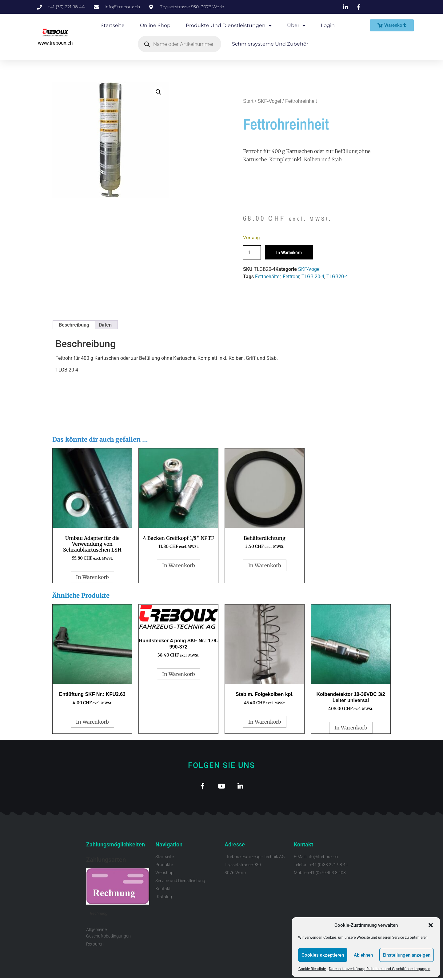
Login (328, 25)
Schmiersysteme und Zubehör (270, 44)
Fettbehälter (268, 277)
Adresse (235, 846)
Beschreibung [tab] (74, 325)
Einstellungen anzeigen (407, 955)
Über (296, 26)
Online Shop (155, 25)
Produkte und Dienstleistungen (229, 26)
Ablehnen (363, 955)
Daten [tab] (105, 325)
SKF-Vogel (269, 101)
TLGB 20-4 (313, 277)
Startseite (113, 25)
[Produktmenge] (252, 252)
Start (248, 101)
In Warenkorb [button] (92, 577)
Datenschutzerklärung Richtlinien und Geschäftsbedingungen (380, 969)
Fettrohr (291, 277)
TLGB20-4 (337, 277)
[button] (431, 925)
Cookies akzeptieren (323, 955)
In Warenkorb (289, 252)
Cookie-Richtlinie (312, 969)
